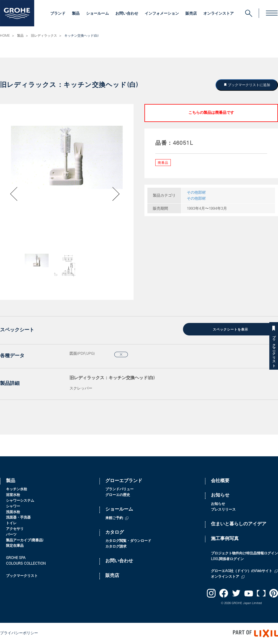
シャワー (13, 507)
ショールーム (97, 14)
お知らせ (220, 496)
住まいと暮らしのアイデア (239, 524)
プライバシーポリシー (19, 633)
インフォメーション (162, 14)
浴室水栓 (13, 495)
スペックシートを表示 (230, 330)
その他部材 (196, 193)
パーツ (11, 535)
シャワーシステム (20, 501)
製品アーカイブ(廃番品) (25, 541)
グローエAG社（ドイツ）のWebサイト (242, 571)
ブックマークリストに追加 (249, 85)
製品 (76, 14)
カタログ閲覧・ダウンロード (128, 541)
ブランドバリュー (119, 490)
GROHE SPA (16, 558)
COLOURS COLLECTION (26, 564)
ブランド (58, 14)
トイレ (11, 524)
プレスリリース (223, 510)
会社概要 (220, 481)
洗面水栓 (13, 512)
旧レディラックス (44, 36)
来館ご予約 (114, 518)
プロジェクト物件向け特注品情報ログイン (244, 554)
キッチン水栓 (17, 490)
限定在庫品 (15, 546)
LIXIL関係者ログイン (227, 559)
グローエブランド (124, 481)
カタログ (115, 533)
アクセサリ (15, 529)
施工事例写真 (225, 539)
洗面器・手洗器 (18, 518)
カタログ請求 (116, 547)
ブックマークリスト (274, 349)
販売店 (191, 14)
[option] (67, 157)
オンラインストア (219, 14)
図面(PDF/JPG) (82, 354)
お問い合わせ (127, 14)
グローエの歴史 (118, 495)
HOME (5, 36)
